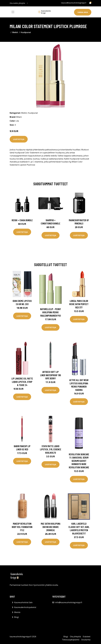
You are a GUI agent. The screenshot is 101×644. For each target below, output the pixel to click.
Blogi (16, 617)
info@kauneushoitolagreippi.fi (69, 602)
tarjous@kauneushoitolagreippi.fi (74, 3)
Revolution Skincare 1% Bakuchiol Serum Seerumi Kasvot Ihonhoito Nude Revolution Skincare (79, 461)
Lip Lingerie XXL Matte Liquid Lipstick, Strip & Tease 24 (22, 382)
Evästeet (87, 637)
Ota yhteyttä (75, 637)
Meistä (17, 612)
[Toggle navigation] (13, 12)
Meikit (15, 32)
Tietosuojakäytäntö (71, 640)
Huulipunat (26, 32)
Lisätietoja (19, 139)
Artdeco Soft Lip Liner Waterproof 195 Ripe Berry (51, 375)
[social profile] (27, 3)
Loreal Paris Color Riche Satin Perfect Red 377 (79, 304)
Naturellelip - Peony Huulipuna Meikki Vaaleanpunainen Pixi (51, 312)
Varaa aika (83, 12)
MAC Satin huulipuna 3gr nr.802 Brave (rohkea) (51, 527)
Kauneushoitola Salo (23, 602)
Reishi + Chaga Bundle (22, 220)
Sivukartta (86, 640)
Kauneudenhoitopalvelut (25, 607)
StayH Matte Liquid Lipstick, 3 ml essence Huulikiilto (51, 449)
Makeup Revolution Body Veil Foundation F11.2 (22, 527)
